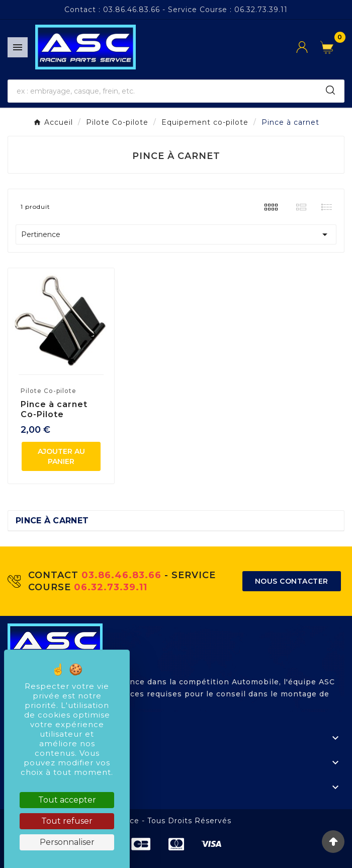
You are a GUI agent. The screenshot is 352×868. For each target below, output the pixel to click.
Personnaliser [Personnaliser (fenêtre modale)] (67, 842)
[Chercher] (163, 91)
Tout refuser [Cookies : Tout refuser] (67, 821)
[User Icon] (308, 47)
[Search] (330, 90)
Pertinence (176, 234)
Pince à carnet (52, 521)
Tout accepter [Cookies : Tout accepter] (67, 800)
